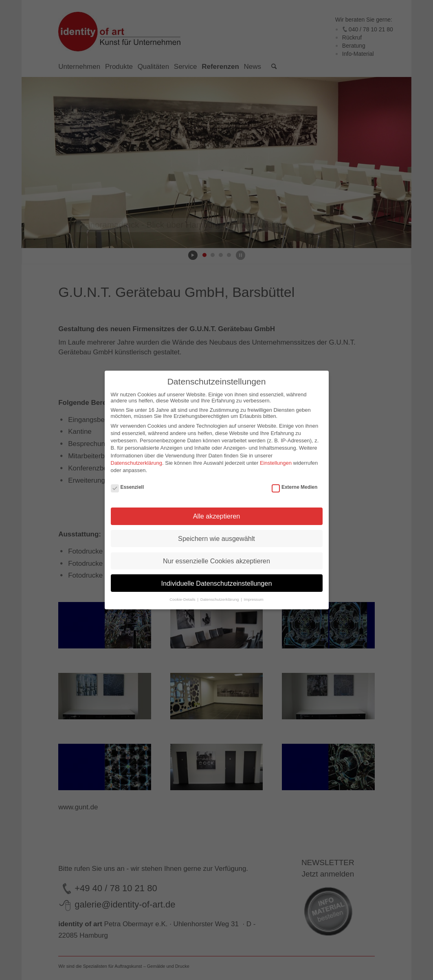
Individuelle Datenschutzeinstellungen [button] (217, 583)
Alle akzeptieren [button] (217, 516)
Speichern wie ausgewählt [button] (216, 538)
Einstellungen (276, 463)
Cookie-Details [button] (183, 599)
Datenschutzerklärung (136, 463)
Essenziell (127, 487)
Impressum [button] (253, 599)
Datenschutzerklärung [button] (220, 599)
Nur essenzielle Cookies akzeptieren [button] (216, 561)
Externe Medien (295, 487)
